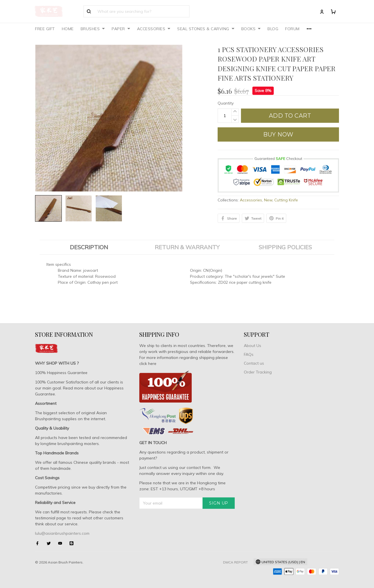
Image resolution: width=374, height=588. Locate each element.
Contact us (254, 363)
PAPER (121, 29)
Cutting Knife (286, 200)
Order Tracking (258, 372)
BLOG (273, 29)
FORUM (292, 29)
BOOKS (251, 29)
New (268, 200)
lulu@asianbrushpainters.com (62, 533)
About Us (253, 346)
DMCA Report (235, 562)
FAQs (249, 354)
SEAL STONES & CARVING (206, 29)
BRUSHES (93, 29)
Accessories (251, 200)
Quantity (226, 103)
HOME (68, 29)
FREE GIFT (45, 29)
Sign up (219, 503)
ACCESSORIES (154, 29)
